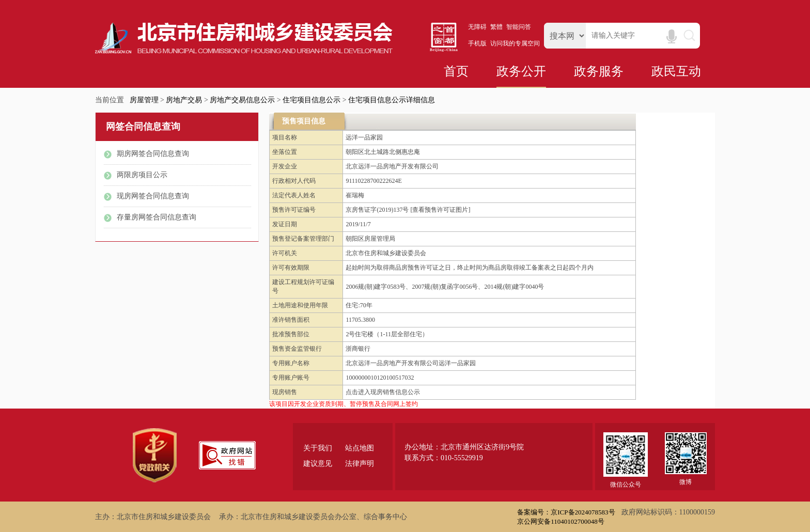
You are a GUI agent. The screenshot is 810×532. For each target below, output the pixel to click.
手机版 (477, 43)
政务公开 (521, 71)
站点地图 (360, 448)
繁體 (496, 27)
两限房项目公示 (142, 175)
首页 (456, 71)
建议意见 (318, 464)
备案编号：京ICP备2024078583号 (566, 512)
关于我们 (318, 448)
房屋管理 (144, 100)
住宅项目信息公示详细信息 (392, 100)
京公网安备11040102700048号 (561, 521)
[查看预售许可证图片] (440, 210)
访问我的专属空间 (515, 43)
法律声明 (360, 464)
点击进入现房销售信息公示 (383, 392)
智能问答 (519, 27)
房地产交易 (184, 100)
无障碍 (477, 27)
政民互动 (676, 71)
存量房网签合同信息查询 (157, 217)
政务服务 (599, 71)
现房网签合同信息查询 (153, 196)
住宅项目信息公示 (311, 100)
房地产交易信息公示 (242, 100)
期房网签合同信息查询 (153, 154)
